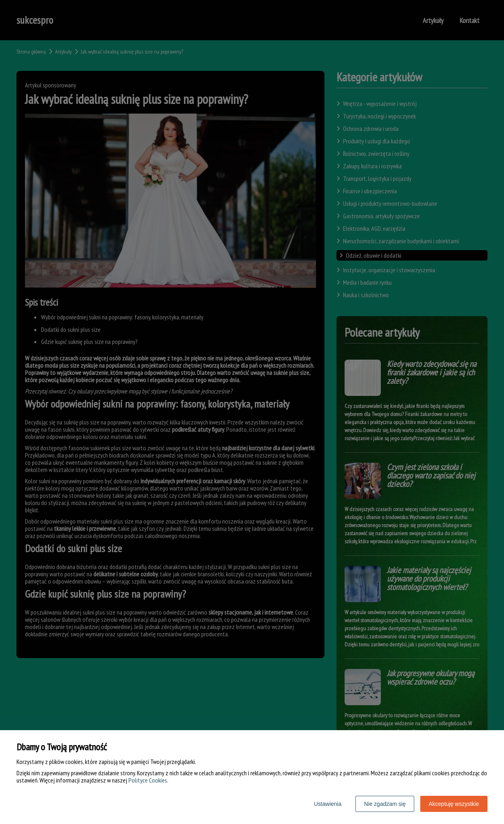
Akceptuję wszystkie (454, 804)
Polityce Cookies (148, 780)
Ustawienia (328, 804)
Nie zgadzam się (385, 804)
